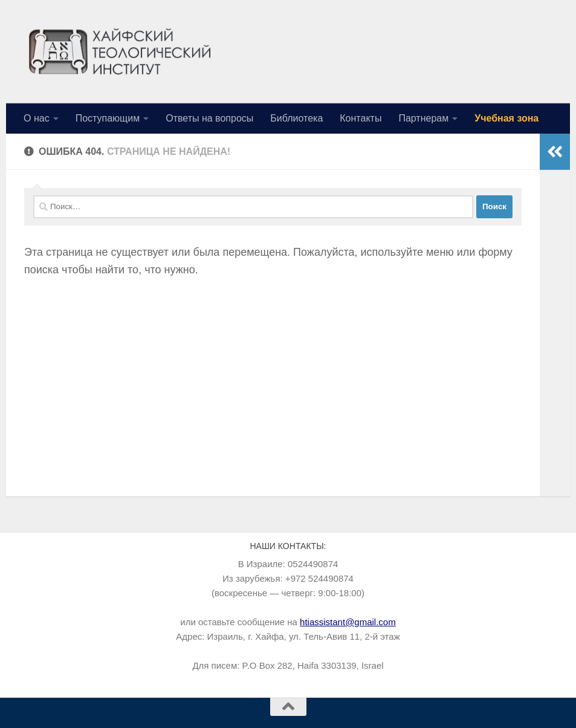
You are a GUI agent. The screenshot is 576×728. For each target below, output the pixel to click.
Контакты (361, 118)
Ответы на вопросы (209, 118)
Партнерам (423, 118)
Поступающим (108, 118)
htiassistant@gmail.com (348, 622)
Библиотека (296, 118)
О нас (37, 118)
